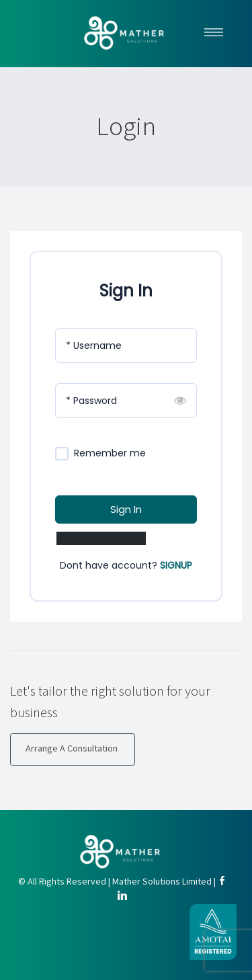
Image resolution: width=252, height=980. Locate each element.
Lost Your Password (101, 538)
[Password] (126, 401)
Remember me (110, 453)
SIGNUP (176, 565)
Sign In (126, 509)
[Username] (126, 345)
